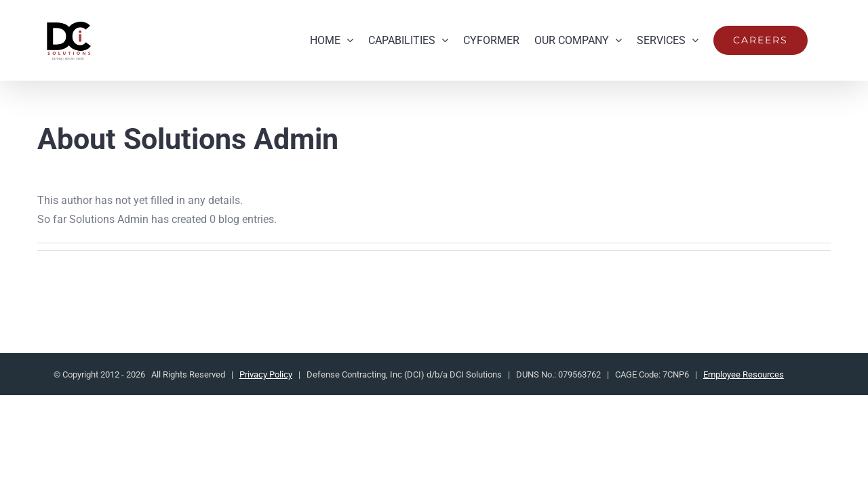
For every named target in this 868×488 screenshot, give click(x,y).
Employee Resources (744, 374)
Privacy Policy (266, 374)
